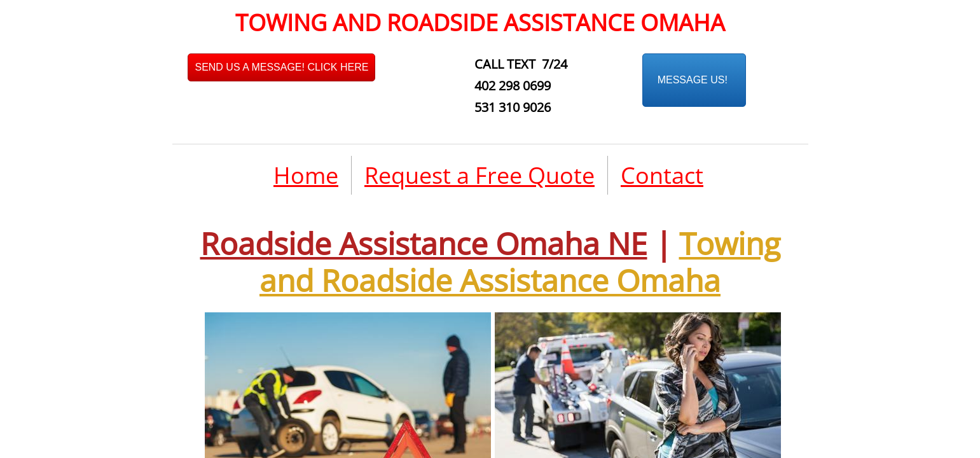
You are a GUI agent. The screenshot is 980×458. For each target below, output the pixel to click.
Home (306, 175)
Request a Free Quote (480, 175)
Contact (662, 175)
